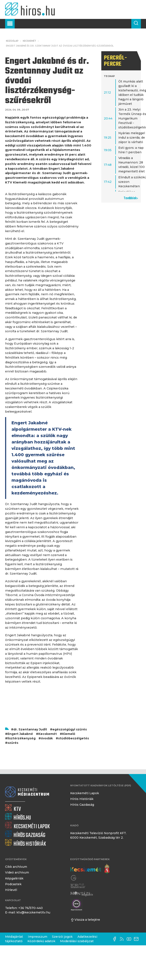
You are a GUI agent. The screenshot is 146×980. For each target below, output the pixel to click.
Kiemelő (69, 734)
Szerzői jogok (62, 937)
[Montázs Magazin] (82, 894)
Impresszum (38, 937)
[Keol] (78, 886)
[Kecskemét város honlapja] (90, 869)
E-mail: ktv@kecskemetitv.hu (28, 912)
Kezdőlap (12, 41)
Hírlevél (11, 890)
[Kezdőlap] (31, 9)
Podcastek (13, 884)
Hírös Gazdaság (82, 805)
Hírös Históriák (82, 799)
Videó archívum (17, 872)
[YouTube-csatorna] (130, 939)
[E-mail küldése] (137, 939)
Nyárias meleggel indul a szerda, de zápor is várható (132, 138)
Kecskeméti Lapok (85, 793)
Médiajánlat (14, 937)
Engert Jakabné (20, 734)
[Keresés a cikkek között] (136, 24)
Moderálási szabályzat (77, 941)
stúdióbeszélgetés (74, 738)
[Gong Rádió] (76, 878)
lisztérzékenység (21, 738)
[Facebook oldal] (116, 939)
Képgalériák (14, 878)
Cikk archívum (16, 867)
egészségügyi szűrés (70, 729)
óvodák (47, 738)
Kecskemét (29, 41)
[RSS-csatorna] (123, 939)
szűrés (13, 743)
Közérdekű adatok (41, 941)
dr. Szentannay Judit (30, 729)
